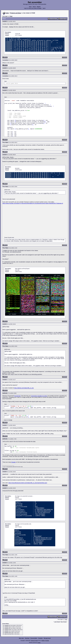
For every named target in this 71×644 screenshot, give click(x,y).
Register (39, 7)
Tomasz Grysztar (34, 641)
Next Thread (64, 622)
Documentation (34, 638)
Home (30, 7)
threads (13, 462)
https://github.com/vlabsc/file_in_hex (24, 388)
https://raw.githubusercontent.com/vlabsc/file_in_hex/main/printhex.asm (28, 483)
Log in (44, 8)
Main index (21, 638)
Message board (47, 638)
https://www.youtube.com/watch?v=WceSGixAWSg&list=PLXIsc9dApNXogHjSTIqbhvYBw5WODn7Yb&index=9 (33, 203)
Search (34, 7)
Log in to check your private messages (33, 8)
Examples (40, 638)
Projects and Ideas (16, 13)
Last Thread (57, 622)
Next (11, 16)
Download (27, 638)
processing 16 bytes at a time (39, 396)
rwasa (39, 643)
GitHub (43, 641)
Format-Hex (17, 396)
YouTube (47, 641)
